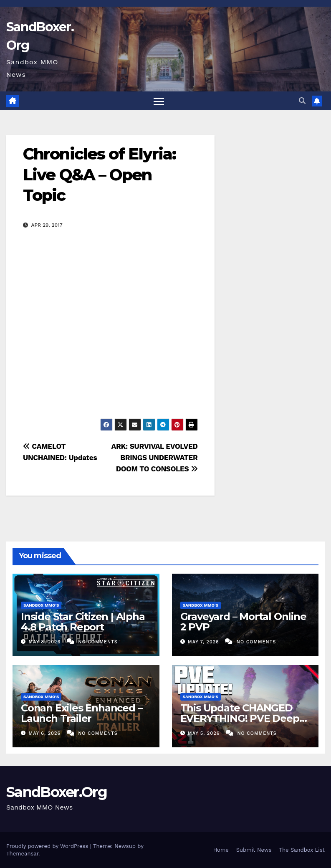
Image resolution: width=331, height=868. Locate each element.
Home (221, 850)
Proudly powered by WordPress (48, 846)
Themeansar (22, 854)
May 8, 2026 (46, 642)
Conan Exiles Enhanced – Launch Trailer (81, 713)
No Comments (98, 642)
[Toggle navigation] (159, 101)
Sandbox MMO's (41, 605)
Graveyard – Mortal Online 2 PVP (243, 622)
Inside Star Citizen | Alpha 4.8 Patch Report (83, 622)
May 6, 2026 (46, 733)
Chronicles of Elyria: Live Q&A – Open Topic (99, 175)
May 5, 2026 (205, 733)
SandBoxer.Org (57, 792)
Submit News (254, 850)
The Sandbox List (302, 850)
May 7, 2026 (204, 642)
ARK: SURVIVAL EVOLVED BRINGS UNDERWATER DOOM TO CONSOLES (155, 458)
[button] (302, 101)
